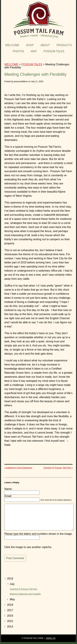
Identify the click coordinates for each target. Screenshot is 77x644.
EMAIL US (51, 638)
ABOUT (45, 45)
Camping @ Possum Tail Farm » (58, 468)
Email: (8, 496)
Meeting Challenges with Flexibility (25, 594)
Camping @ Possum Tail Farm (24, 589)
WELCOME (12, 45)
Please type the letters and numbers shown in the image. (38, 534)
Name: (8, 489)
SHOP (30, 45)
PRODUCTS (64, 45)
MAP (34, 51)
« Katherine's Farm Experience (18, 468)
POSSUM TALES (54, 51)
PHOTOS (18, 51)
